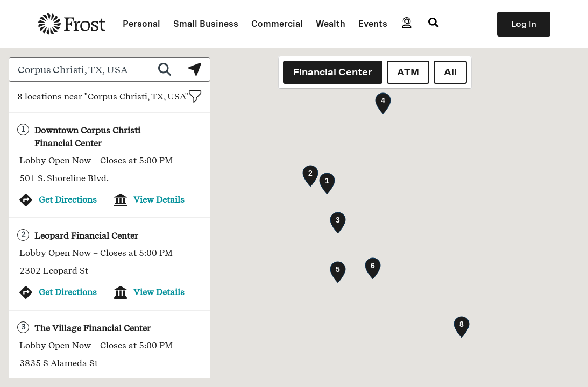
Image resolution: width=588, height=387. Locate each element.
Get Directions (68, 200)
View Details (159, 200)
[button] (327, 183)
